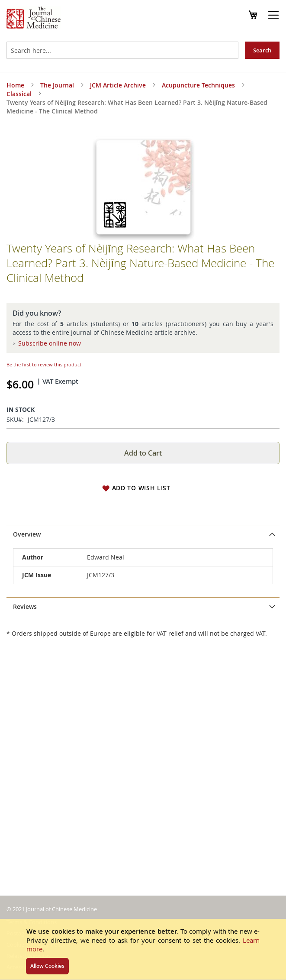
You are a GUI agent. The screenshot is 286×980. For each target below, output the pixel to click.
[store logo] (34, 19)
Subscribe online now (50, 343)
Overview (27, 534)
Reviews (25, 606)
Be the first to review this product (44, 364)
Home (15, 85)
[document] (143, 949)
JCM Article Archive (118, 85)
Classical (19, 94)
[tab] (143, 534)
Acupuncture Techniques (198, 85)
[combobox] (122, 50)
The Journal (57, 85)
